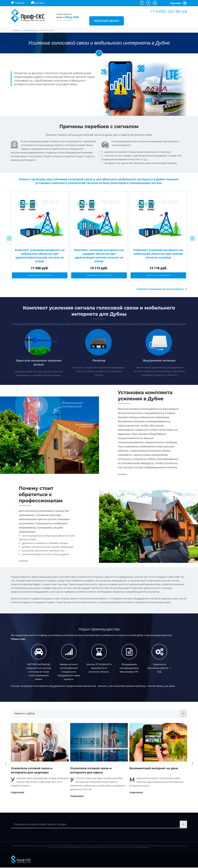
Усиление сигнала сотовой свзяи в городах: (40, 825)
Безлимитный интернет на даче (154, 769)
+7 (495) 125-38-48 (169, 11)
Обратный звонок (107, 21)
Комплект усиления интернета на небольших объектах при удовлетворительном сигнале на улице (40, 255)
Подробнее (18, 793)
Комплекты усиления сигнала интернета (160, 289)
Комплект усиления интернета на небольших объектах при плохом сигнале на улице (158, 254)
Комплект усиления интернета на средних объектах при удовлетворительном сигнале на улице (99, 255)
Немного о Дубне (24, 714)
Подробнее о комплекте (40, 276)
